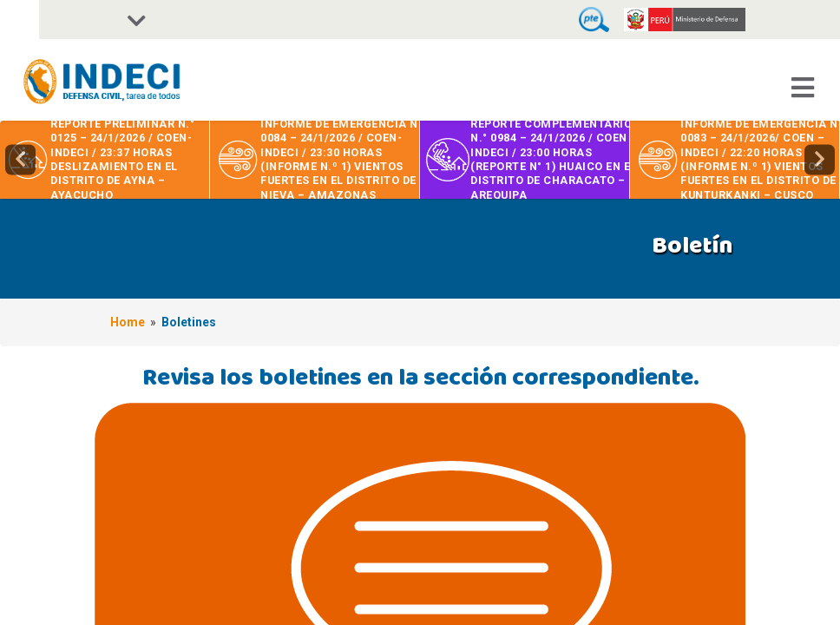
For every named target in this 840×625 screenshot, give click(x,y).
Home (128, 322)
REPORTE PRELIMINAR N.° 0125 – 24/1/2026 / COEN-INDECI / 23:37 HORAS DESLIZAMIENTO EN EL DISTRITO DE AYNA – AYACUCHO (122, 159)
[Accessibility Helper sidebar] (20, 20)
